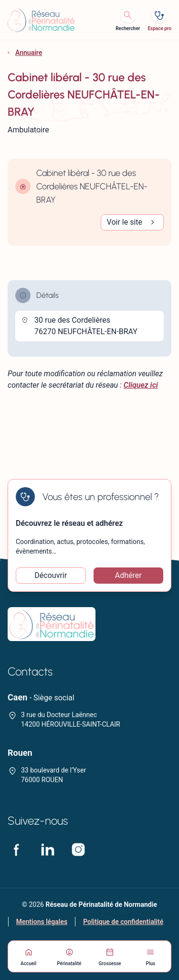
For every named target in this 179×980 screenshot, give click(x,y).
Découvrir (51, 575)
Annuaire (29, 53)
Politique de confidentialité (123, 922)
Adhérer (128, 575)
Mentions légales (42, 922)
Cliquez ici (141, 385)
